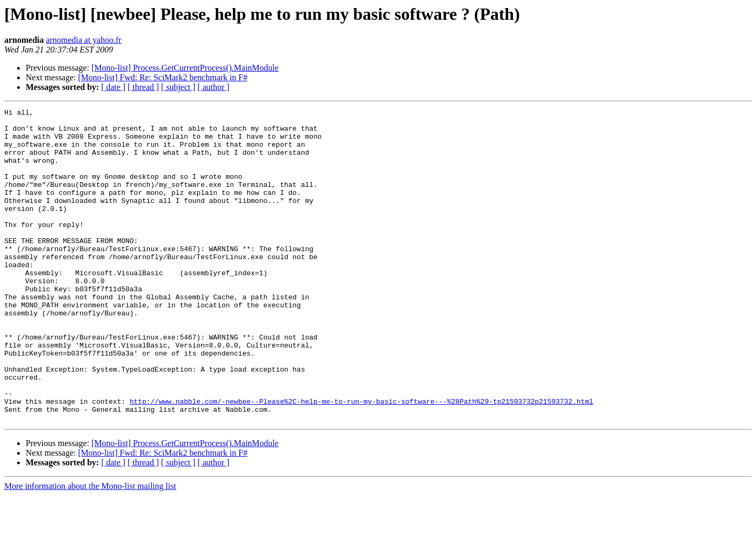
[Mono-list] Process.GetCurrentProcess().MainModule (185, 68)
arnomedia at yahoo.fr (84, 40)
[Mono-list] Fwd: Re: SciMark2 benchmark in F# (163, 77)
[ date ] (113, 87)
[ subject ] (178, 87)
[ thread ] (143, 87)
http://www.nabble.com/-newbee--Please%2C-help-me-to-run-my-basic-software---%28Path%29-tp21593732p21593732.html (361, 461)
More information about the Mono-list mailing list (90, 549)
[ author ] (214, 87)
